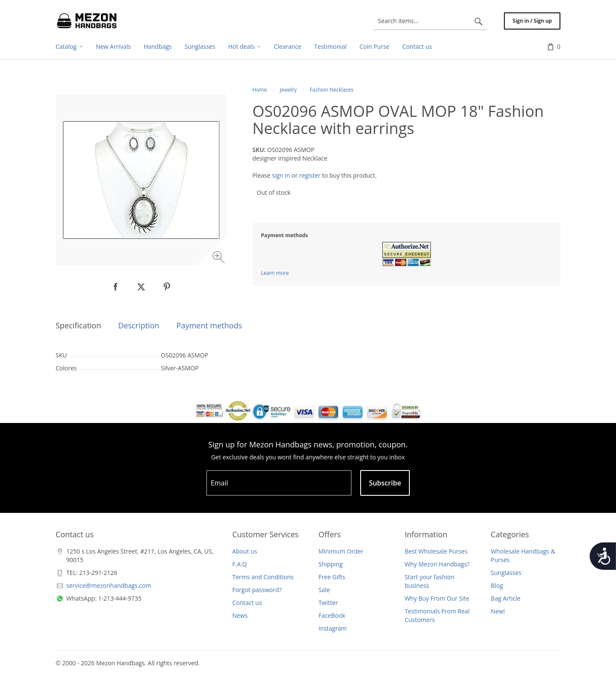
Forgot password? (257, 590)
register (310, 175)
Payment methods (209, 325)
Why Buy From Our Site (437, 598)
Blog (497, 585)
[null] (115, 287)
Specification (78, 325)
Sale (324, 590)
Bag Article (505, 598)
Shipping (330, 564)
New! (498, 611)
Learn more (275, 273)
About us (245, 551)
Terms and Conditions (263, 577)
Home (260, 90)
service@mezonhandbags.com (109, 585)
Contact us (247, 603)
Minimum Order (341, 551)
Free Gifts (332, 577)
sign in (281, 175)
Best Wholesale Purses (436, 551)
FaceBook (332, 615)
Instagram (332, 628)
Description (139, 325)
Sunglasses (506, 573)
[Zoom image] (220, 258)
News (240, 615)
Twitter (328, 603)
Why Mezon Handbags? (437, 564)
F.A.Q (240, 564)
